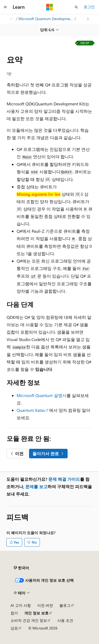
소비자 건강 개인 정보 (29, 620)
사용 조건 (65, 620)
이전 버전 (45, 605)
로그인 (89, 7)
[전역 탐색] (5, 7)
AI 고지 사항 (21, 605)
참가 (14, 613)
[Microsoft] (50, 7)
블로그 (65, 605)
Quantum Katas (31, 410)
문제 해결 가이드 (64, 479)
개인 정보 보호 (36, 613)
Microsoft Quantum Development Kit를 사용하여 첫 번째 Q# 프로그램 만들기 (46, 19)
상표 (14, 628)
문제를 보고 (36, 486)
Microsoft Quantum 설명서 (42, 395)
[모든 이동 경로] (11, 19)
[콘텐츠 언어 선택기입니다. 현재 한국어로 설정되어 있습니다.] (21, 568)
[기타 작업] (88, 19)
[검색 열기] (76, 7)
